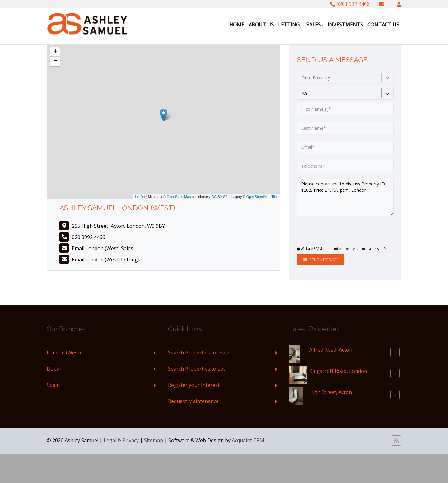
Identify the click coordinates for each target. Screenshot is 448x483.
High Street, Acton (331, 392)
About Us (261, 25)
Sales (315, 25)
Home (237, 25)
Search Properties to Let (196, 369)
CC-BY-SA (220, 197)
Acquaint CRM (248, 440)
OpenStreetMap (179, 197)
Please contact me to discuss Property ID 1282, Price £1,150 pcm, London (345, 197)
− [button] (55, 61)
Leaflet (140, 197)
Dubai (54, 369)
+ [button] (55, 52)
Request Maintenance (193, 401)
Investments (345, 25)
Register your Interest (194, 385)
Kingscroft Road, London (338, 371)
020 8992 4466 (350, 4)
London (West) (64, 353)
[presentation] (335, 232)
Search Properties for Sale (199, 353)
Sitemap (154, 440)
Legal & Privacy (121, 440)
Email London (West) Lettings (106, 260)
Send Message (321, 260)
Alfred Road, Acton (331, 350)
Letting (290, 25)
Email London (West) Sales (103, 248)
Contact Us (383, 25)
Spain (53, 385)
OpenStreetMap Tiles (262, 197)
